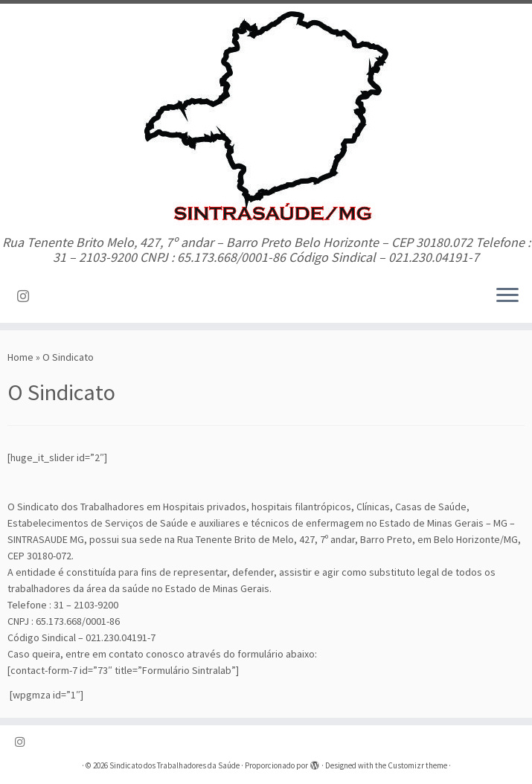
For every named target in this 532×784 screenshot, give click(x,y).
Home (20, 357)
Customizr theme (417, 765)
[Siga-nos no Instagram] (28, 296)
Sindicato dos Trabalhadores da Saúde (174, 765)
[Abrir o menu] (507, 296)
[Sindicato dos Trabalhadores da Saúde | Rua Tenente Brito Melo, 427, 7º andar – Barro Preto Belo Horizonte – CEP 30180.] (266, 119)
